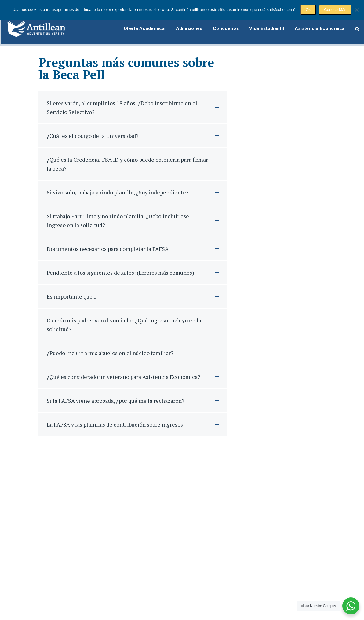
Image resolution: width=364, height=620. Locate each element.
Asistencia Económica (319, 25)
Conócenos (222, 25)
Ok (308, 10)
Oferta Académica (138, 25)
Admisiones (184, 25)
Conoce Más (335, 10)
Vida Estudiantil (265, 25)
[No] (356, 10)
